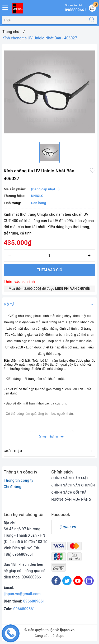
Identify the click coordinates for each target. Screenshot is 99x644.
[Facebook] (56, 581)
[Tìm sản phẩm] (44, 20)
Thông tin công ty (18, 480)
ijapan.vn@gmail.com (22, 594)
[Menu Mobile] (6, 7)
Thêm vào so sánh (19, 282)
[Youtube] (78, 581)
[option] (49, 92)
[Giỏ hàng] (92, 8)
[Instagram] (89, 581)
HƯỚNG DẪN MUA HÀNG (71, 500)
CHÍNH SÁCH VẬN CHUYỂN (73, 485)
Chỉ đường (13, 487)
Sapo (60, 636)
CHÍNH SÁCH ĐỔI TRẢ (69, 492)
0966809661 (34, 601)
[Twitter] (67, 581)
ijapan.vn (68, 527)
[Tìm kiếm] (92, 20)
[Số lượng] (49, 256)
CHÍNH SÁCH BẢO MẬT (70, 478)
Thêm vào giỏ (49, 270)
